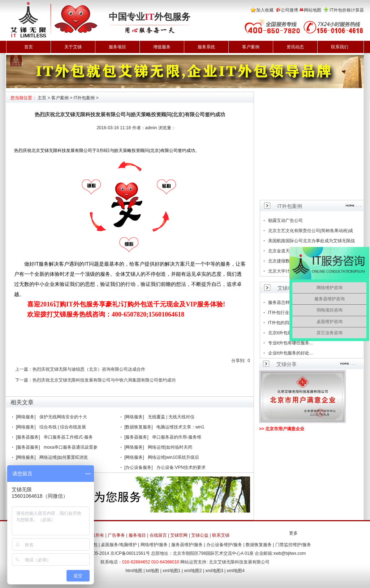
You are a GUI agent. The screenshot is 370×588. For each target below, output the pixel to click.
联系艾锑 (221, 535)
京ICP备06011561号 (130, 553)
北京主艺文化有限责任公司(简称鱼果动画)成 (311, 231)
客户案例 (251, 47)
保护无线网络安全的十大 (63, 417)
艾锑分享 (287, 364)
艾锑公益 (200, 535)
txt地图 (153, 571)
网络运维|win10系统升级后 (173, 457)
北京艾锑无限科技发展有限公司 (239, 562)
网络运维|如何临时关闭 (170, 447)
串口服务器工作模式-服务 (68, 437)
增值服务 (162, 47)
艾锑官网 (179, 535)
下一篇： (24, 380)
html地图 (134, 571)
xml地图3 (214, 571)
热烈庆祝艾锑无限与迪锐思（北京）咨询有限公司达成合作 (89, 369)
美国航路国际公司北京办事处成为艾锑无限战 (311, 241)
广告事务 (116, 535)
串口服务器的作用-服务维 (177, 437)
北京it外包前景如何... (288, 333)
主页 (42, 98)
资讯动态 (295, 47)
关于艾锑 (73, 47)
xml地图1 (171, 571)
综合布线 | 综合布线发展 (63, 427)
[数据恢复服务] (139, 427)
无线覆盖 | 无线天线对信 (171, 417)
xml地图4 (236, 571)
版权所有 (95, 535)
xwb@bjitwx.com (290, 553)
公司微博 (289, 10)
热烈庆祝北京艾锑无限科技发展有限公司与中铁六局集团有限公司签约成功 (104, 380)
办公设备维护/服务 (224, 545)
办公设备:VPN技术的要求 (181, 467)
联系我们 (340, 47)
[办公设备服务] (139, 467)
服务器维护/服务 (187, 545)
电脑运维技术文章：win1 (180, 427)
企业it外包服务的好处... (291, 353)
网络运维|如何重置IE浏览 (64, 457)
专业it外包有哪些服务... (291, 343)
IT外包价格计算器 (347, 10)
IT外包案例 (84, 98)
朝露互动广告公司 (285, 221)
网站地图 (313, 10)
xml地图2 (193, 571)
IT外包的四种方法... (287, 323)
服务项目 (117, 47)
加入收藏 (265, 10)
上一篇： (24, 369)
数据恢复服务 (259, 545)
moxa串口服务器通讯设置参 (71, 447)
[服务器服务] (28, 437)
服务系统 (206, 47)
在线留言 (158, 535)
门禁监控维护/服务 (293, 545)
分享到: (238, 361)
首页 (29, 47)
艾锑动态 (288, 288)
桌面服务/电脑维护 (119, 545)
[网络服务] (26, 417)
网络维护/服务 (154, 545)
